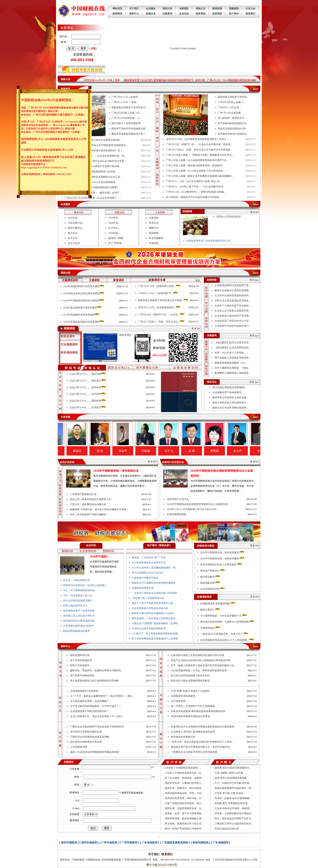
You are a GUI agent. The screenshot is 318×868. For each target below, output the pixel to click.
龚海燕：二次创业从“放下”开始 (149, 558)
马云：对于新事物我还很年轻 (79, 590)
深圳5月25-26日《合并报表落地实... (159, 307)
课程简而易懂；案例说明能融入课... (184, 819)
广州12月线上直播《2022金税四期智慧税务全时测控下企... (197, 160)
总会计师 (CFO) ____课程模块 (88, 401)
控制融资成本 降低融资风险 (218, 604)
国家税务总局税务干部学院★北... (129, 107)
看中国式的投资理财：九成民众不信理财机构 (227, 622)
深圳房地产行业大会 (178, 499)
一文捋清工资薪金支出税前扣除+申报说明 (154, 593)
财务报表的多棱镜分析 (183, 737)
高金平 (139, 451)
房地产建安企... (76, 228)
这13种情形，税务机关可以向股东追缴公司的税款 (193, 197)
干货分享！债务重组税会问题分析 (88, 504)
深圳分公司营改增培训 (229, 217)
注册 (93, 48)
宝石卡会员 (74, 243)
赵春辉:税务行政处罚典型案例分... (233, 768)
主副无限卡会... (76, 223)
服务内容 (79, 212)
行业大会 (250, 9)
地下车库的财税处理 (81, 660)
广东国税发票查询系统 (175, 843)
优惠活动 (119, 212)
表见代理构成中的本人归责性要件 (221, 565)
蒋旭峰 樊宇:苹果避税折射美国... (232, 803)
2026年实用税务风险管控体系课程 (84, 322)
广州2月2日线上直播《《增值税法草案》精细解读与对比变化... (200, 155)
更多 (252, 280)
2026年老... (114, 223)
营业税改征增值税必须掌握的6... (230, 387)
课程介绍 (167, 9)
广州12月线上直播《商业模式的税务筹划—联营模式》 (195, 165)
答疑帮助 (154, 233)
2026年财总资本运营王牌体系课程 (84, 293)
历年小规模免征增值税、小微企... (233, 368)
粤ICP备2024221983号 (161, 865)
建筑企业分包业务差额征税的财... (230, 408)
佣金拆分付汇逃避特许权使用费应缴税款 (154, 583)
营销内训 (108, 551)
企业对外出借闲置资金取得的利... (233, 295)
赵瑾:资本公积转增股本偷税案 (231, 778)
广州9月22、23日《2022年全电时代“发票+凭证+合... (194, 181)
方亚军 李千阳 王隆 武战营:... (230, 793)
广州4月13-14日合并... (229, 107)
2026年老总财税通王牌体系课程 (83, 308)
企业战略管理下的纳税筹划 (227, 392)
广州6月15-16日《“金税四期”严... (158, 293)
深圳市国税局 (69, 843)
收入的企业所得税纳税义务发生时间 (190, 676)
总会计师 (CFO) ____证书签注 (88, 407)
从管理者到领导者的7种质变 (78, 626)
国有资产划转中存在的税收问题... (129, 129)
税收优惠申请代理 (80, 655)
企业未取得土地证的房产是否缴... (233, 316)
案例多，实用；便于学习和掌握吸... (184, 813)
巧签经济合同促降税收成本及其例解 (90, 737)
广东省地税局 (149, 843)
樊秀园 (231, 451)
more (256, 89)
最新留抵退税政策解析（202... (231, 363)
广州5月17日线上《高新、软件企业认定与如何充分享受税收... (199, 150)
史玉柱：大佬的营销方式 (76, 580)
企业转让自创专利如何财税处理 (149, 628)
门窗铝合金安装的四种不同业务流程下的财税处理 (97, 727)
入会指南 (160, 212)
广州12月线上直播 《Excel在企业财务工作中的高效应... (195, 171)
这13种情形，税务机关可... (232, 118)
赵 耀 (208, 451)
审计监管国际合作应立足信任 (147, 573)
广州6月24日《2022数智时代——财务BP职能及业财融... (196, 192)
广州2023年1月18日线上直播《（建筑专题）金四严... (93, 193)
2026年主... (114, 228)
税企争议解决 (210, 577)
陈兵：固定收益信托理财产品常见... (234, 819)
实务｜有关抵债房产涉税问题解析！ (89, 515)
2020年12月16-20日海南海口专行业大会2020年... (193, 509)
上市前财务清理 (79, 747)
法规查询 (167, 14)
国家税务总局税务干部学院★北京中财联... (163, 300)
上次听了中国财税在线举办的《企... (184, 773)
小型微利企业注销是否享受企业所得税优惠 (194, 752)
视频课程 (234, 9)
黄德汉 (93, 451)
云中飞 (185, 451)
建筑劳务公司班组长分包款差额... (230, 397)
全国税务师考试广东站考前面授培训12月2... (209, 241)
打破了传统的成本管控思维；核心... (184, 803)
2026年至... (114, 218)
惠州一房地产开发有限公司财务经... (184, 829)
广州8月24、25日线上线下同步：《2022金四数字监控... (195, 187)
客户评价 (234, 14)
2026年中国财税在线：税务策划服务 (222, 552)
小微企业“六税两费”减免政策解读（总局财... (156, 623)
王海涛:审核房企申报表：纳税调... (233, 808)
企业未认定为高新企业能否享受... (233, 311)
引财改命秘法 (210, 628)
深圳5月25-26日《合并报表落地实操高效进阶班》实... (93, 150)
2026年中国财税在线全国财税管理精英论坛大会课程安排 (197, 504)
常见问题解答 (156, 238)
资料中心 (134, 14)
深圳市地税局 (89, 843)
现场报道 (187, 211)
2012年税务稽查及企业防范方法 (149, 563)
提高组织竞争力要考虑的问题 (79, 621)
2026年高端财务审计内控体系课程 (84, 286)
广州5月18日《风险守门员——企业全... (161, 315)
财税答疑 (217, 9)
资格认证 (201, 9)
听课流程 (154, 243)
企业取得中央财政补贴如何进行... (233, 326)
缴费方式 (154, 228)
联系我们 (250, 14)
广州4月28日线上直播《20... (126, 113)
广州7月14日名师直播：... (231, 113)
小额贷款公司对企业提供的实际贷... (234, 824)
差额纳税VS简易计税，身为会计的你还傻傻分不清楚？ (99, 509)
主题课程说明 (70, 280)
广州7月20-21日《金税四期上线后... (159, 286)
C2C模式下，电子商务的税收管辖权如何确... (155, 634)
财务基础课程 (69, 353)
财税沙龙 (151, 14)
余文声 (254, 451)
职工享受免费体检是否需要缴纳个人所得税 (155, 639)
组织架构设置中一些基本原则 (79, 611)
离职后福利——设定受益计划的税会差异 (154, 618)
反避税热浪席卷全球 (143, 588)
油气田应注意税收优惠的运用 (86, 732)
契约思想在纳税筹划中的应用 (86, 742)
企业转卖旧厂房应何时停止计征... (233, 321)
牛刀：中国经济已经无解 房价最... (233, 783)
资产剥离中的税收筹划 (82, 676)
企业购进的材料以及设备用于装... (233, 285)
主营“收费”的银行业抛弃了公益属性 (190, 691)
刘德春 (162, 451)
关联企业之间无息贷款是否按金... (233, 301)
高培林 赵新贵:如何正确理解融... (233, 798)
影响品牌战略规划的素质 (76, 631)
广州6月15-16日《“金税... (125, 102)
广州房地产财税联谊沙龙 (83, 494)
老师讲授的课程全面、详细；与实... (184, 793)
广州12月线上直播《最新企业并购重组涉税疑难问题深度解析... (200, 176)
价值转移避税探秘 (177, 514)
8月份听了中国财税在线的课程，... (183, 768)
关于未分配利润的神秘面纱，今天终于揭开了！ (96, 706)
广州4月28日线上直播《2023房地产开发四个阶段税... (93, 166)
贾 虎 (116, 451)
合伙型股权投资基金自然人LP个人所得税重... (227, 640)
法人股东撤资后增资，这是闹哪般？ (90, 701)
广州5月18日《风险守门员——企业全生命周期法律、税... (95, 156)
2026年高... (74, 218)
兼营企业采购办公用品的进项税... (233, 290)
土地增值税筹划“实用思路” (85, 691)
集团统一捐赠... (117, 238)
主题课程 (94, 280)
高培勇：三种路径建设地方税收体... (234, 813)
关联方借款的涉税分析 (227, 829)
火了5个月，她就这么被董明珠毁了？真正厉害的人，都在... (102, 696)
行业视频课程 (69, 344)
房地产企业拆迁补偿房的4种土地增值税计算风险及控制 (201, 660)
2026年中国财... (99, 557)
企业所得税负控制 (213, 589)
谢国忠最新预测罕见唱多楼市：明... (234, 788)
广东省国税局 (220, 843)
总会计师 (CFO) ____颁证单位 (88, 381)
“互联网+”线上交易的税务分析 (148, 598)
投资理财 (217, 14)
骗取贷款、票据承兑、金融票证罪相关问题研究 (96, 670)
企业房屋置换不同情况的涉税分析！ (90, 711)
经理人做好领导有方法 (75, 606)
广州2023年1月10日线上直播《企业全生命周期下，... (93, 198)
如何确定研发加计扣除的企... (233, 134)
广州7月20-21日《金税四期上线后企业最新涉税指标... (93, 140)
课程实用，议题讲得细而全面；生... (184, 808)
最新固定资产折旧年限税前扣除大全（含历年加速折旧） (201, 747)
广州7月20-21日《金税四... (125, 97)
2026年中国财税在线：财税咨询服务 (222, 559)
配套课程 (119, 280)
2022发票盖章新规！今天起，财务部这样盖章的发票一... (201, 670)
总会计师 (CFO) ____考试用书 (88, 394)
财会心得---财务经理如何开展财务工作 (90, 499)
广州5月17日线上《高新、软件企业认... (161, 322)
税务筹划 (201, 14)
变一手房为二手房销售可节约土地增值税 (193, 706)
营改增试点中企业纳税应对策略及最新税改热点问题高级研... (204, 727)
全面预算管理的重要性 (183, 696)
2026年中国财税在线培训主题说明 (84, 301)
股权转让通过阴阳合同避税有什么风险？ (154, 613)
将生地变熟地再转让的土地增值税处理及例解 (94, 681)
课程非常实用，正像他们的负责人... (184, 783)
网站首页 (117, 9)
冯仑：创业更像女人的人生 (78, 595)
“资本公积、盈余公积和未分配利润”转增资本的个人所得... (202, 742)
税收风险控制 (210, 583)
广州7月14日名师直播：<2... (126, 118)
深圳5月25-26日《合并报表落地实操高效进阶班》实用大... (197, 139)
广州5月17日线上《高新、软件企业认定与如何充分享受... (95, 161)
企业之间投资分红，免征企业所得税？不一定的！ (97, 716)
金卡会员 (73, 238)
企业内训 (184, 14)
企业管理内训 (88, 551)
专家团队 (184, 9)
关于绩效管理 (178, 701)
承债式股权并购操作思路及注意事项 (190, 716)
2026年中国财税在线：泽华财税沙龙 (116, 471)
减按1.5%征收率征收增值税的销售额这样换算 (95, 752)
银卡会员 (73, 233)
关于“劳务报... (116, 243)
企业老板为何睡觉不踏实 (145, 578)
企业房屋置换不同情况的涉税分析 (150, 608)
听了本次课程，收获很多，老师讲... (184, 778)
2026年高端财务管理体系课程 (81, 315)
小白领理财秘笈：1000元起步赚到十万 (224, 616)
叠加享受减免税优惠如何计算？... (129, 134)
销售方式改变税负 (80, 665)
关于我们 (134, 9)
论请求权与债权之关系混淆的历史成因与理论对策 (198, 655)
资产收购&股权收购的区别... (233, 123)
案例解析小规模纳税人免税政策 (232, 373)
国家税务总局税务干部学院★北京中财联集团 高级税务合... (96, 145)
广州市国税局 (129, 843)
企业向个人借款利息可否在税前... (233, 306)
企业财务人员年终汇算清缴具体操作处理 (193, 732)
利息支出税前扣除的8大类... (233, 129)
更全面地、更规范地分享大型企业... (184, 824)
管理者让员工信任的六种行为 (79, 616)
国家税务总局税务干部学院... (233, 97)
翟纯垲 (70, 451)
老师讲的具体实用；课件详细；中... (184, 798)
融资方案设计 (210, 610)
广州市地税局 (109, 843)
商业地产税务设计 (213, 571)
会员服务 (151, 9)
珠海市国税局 (200, 843)
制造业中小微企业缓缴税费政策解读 (190, 681)
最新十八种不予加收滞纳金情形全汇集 (152, 603)
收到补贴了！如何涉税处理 (126, 123)
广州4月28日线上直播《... (231, 102)
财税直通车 (68, 336)
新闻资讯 (117, 14)
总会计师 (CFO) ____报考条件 (88, 387)
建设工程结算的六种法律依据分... (230, 403)
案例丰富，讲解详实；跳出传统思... (184, 788)
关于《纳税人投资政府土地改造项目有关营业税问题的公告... (203, 665)
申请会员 (154, 223)
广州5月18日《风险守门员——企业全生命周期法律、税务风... (199, 144)
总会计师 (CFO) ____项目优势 (88, 374)
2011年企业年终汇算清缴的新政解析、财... (154, 568)
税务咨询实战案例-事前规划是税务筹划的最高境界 (198, 711)
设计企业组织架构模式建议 (78, 601)
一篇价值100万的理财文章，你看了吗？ (224, 634)
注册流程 (154, 218)
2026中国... (114, 233)
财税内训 (68, 551)
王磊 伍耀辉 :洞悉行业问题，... (231, 773)
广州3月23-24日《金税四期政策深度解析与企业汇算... (93, 177)
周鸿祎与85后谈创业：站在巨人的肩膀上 (85, 585)
